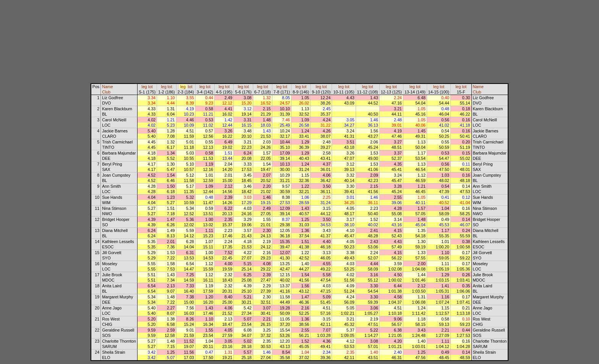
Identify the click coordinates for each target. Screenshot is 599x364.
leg (144, 87)
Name (107, 87)
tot (151, 87)
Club (106, 92)
